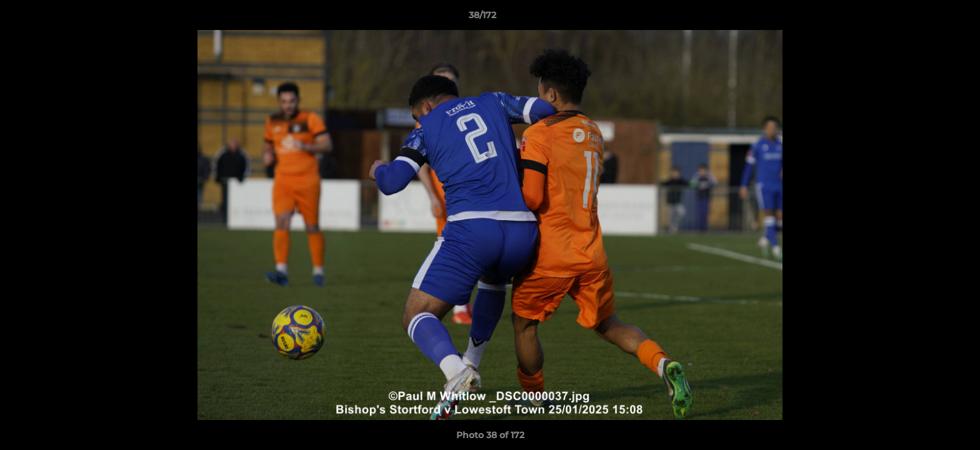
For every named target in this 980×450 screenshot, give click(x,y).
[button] (927, 18)
